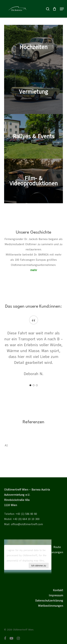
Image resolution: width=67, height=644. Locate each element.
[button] (62, 9)
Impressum (56, 595)
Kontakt (58, 590)
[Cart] (55, 9)
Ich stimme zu (39, 566)
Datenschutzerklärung (49, 601)
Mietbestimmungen (51, 606)
